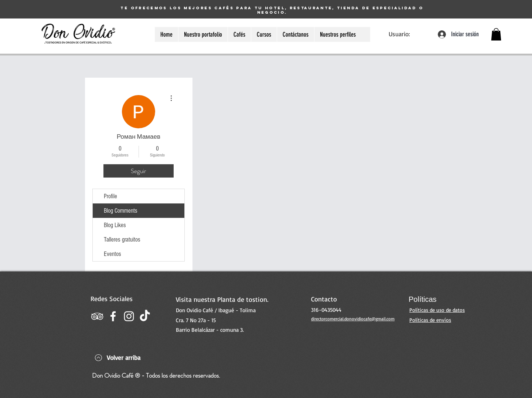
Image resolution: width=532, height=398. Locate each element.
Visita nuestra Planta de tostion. (222, 299)
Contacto (324, 299)
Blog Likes (115, 225)
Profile (110, 196)
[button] (496, 34)
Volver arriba (124, 357)
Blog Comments (121, 211)
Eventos (112, 254)
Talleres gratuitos (122, 240)
